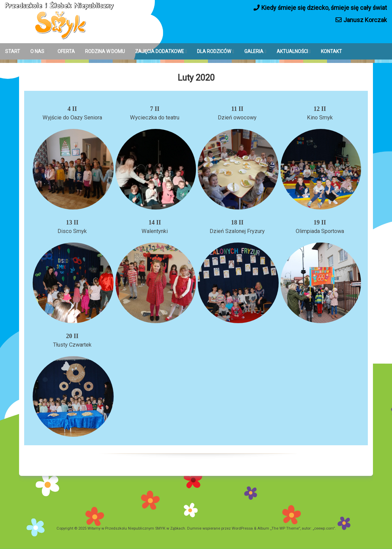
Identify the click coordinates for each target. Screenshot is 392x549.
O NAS (37, 51)
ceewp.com (324, 528)
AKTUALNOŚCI (292, 51)
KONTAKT (331, 51)
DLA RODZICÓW (214, 51)
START (13, 51)
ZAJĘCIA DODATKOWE (160, 51)
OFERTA (66, 51)
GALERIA (254, 51)
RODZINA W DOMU (105, 51)
